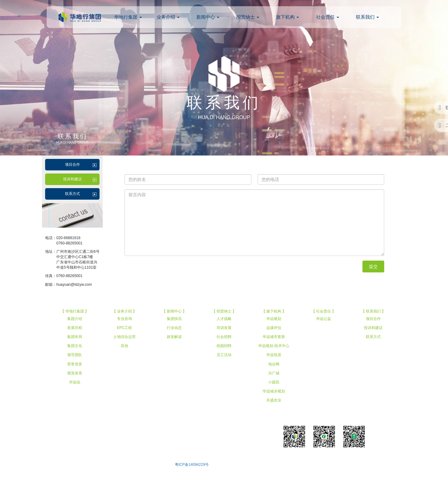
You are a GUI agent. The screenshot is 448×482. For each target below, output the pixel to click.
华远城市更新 (274, 337)
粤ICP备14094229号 (192, 465)
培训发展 (224, 328)
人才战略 (224, 319)
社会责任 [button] (328, 17)
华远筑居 (274, 355)
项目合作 (72, 165)
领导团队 (75, 355)
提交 (373, 266)
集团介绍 (75, 319)
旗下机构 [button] (287, 17)
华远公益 (324, 319)
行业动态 (174, 328)
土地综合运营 (124, 337)
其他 (124, 346)
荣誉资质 (75, 364)
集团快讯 (174, 319)
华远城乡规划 (274, 391)
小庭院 (274, 382)
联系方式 (72, 194)
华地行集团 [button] (128, 17)
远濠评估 (274, 328)
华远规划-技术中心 (274, 346)
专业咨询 (124, 319)
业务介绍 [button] (168, 17)
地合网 (274, 364)
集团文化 (75, 346)
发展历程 (75, 328)
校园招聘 (224, 346)
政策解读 (174, 337)
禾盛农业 (274, 400)
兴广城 (274, 373)
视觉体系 (75, 373)
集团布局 (75, 337)
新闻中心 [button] (208, 17)
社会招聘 (224, 337)
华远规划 (274, 319)
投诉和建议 (72, 179)
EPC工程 (125, 328)
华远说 (75, 382)
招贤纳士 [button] (248, 17)
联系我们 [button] (367, 17)
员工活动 (224, 355)
